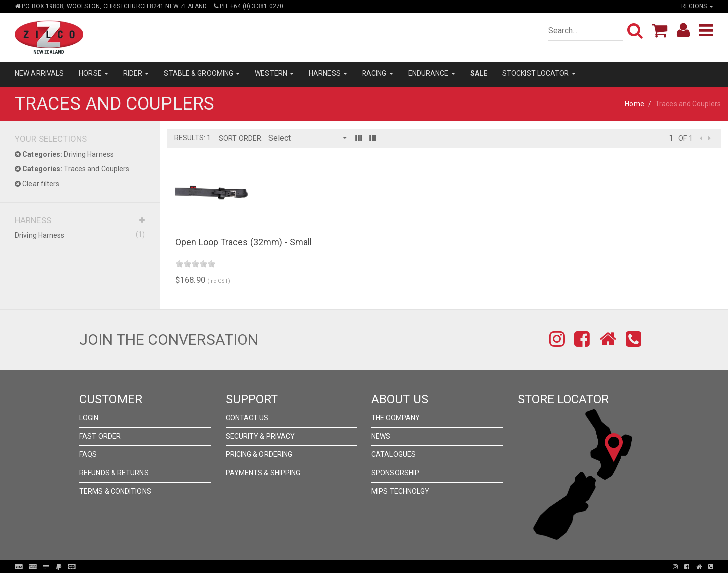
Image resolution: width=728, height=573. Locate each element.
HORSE (94, 73)
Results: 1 (192, 138)
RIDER (136, 73)
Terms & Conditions (115, 491)
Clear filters (37, 184)
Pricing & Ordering (259, 454)
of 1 (685, 138)
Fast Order (100, 436)
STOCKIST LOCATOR (539, 73)
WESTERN (274, 73)
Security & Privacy (260, 436)
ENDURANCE (432, 73)
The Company (396, 418)
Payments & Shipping (263, 473)
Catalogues (394, 454)
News (381, 436)
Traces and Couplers (72, 169)
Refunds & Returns (114, 473)
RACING (378, 73)
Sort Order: (241, 138)
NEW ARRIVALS (39, 73)
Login (89, 418)
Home (634, 104)
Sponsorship (395, 473)
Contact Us (247, 418)
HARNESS (328, 73)
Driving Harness (64, 154)
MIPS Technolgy (400, 491)
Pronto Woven (367, 567)
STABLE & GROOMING (202, 73)
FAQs (88, 454)
